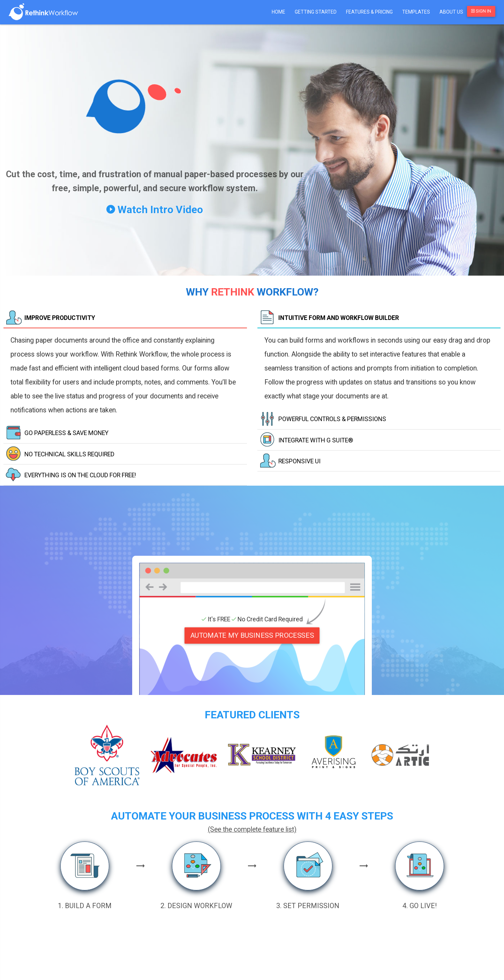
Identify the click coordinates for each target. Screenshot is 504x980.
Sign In (481, 11)
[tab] (125, 318)
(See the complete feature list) (252, 829)
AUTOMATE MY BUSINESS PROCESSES (252, 635)
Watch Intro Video (155, 210)
